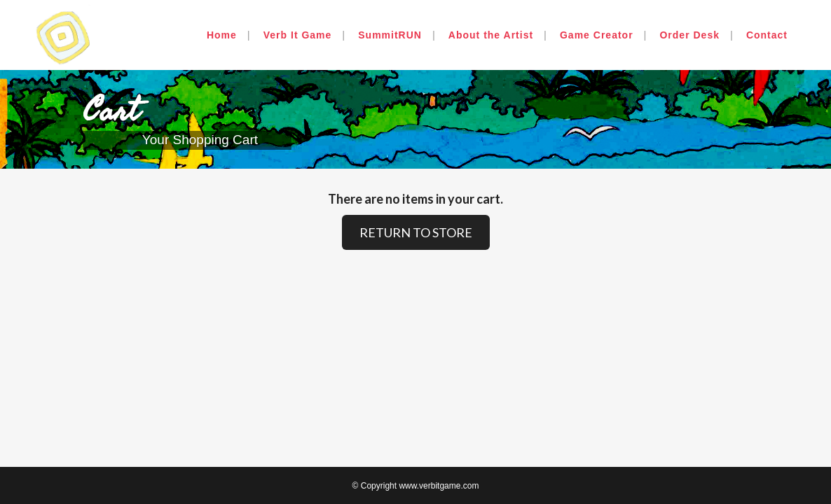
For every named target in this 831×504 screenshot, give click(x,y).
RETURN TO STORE (416, 232)
